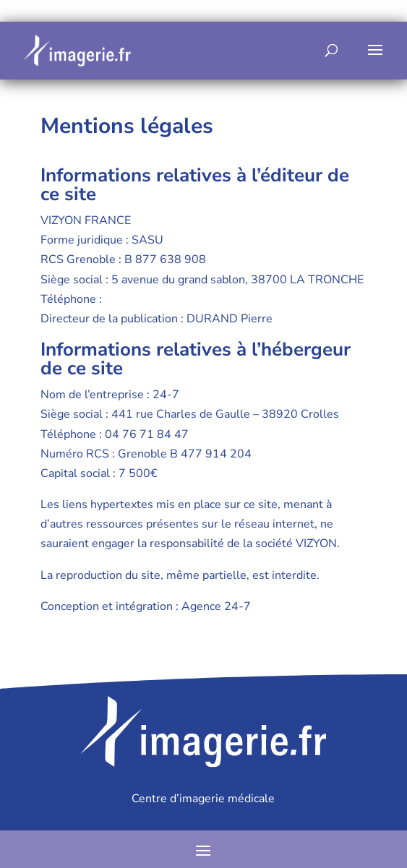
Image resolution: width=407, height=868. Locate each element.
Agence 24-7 (216, 606)
